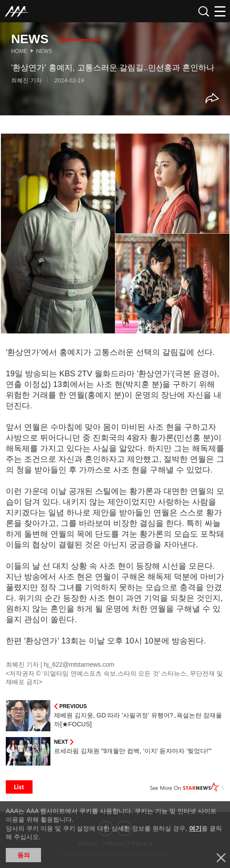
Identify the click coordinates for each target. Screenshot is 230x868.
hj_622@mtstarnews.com (79, 664)
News (44, 51)
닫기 (221, 858)
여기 (195, 828)
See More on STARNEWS (187, 787)
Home (19, 51)
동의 (24, 855)
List (19, 787)
